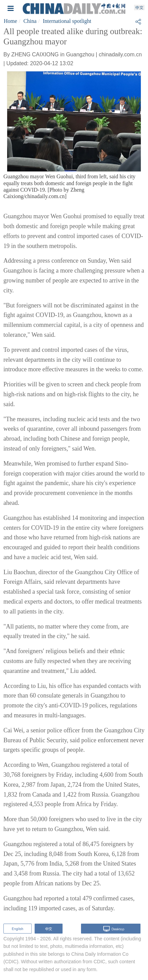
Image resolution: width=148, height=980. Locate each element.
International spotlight (67, 21)
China (30, 21)
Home (10, 21)
